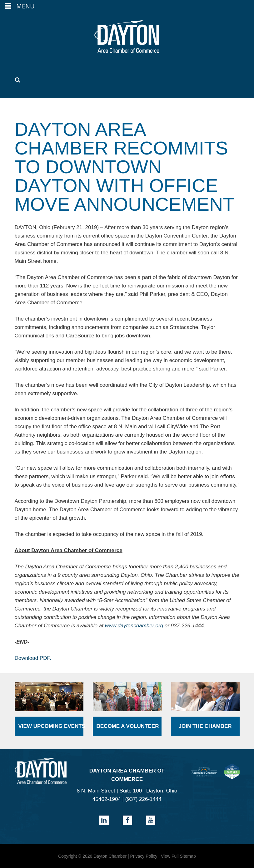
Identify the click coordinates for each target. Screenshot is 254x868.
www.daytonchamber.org (134, 626)
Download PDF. (33, 658)
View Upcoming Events (51, 726)
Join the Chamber (205, 726)
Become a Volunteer (128, 726)
